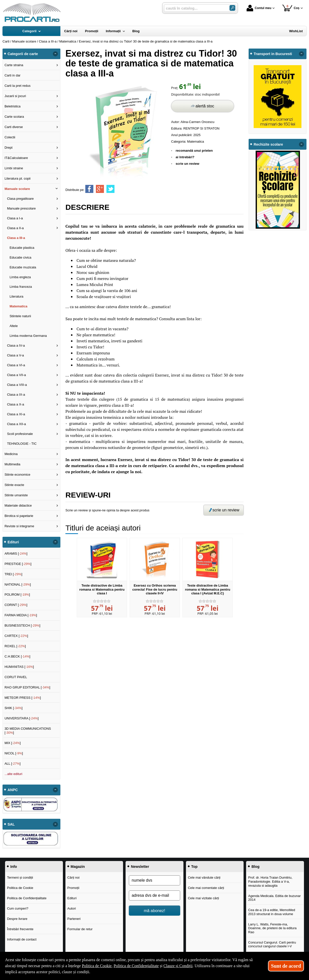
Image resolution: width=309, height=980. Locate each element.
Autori (71, 908)
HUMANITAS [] (19, 667)
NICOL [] (14, 753)
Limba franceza (21, 287)
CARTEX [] (16, 636)
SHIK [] (14, 708)
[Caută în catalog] (232, 8)
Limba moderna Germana (28, 336)
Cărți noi (73, 877)
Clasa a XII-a (16, 424)
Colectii (10, 137)
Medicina (11, 454)
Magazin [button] (78, 867)
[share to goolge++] (100, 189)
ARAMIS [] (16, 554)
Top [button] (194, 867)
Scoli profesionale (20, 434)
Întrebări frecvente (20, 929)
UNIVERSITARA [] (22, 718)
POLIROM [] (17, 595)
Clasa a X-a (16, 404)
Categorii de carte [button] (23, 54)
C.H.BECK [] (17, 656)
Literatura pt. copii (17, 178)
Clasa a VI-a (16, 365)
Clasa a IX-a (16, 395)
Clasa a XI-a (16, 414)
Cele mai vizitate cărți (204, 898)
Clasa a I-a (15, 218)
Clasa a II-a (15, 228)
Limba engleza (20, 277)
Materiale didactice (18, 505)
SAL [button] (11, 824)
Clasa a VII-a (16, 375)
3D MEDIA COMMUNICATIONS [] (28, 731)
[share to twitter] (110, 189)
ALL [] (13, 764)
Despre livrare (17, 919)
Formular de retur (80, 929)
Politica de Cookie (20, 888)
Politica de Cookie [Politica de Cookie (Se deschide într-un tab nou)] (97, 966)
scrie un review (187, 164)
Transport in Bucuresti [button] (273, 54)
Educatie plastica (22, 248)
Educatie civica (21, 257)
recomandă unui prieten (194, 151)
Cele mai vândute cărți (204, 877)
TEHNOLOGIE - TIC (22, 444)
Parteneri (74, 919)
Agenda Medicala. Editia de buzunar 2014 (274, 898)
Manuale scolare (17, 189)
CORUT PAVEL (16, 677)
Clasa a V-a (15, 355)
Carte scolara (14, 117)
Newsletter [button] (140, 867)
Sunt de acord (286, 966)
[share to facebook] (89, 189)
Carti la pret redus (17, 86)
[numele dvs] (154, 880)
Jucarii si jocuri (15, 96)
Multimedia (12, 464)
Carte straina (14, 65)
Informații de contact (22, 939)
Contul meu (259, 8)
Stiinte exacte (14, 485)
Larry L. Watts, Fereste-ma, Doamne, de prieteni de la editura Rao (272, 928)
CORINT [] (16, 605)
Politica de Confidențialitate (27, 898)
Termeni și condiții (20, 877)
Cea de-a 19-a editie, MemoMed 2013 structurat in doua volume (272, 912)
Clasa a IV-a (16, 345)
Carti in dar (13, 75)
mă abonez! (155, 911)
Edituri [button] (13, 542)
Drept (9, 148)
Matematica (196, 141)
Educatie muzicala (23, 267)
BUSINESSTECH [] (22, 625)
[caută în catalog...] (195, 8)
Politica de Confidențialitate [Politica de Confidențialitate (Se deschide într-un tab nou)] (136, 966)
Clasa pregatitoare (20, 199)
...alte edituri (13, 774)
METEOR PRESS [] (23, 698)
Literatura (16, 296)
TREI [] (13, 574)
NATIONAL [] (18, 584)
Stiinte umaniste (16, 495)
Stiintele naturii (20, 316)
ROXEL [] (15, 646)
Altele (14, 326)
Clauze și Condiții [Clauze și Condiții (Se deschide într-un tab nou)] (178, 966)
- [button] (55, 54)
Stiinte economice (17, 475)
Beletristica (13, 106)
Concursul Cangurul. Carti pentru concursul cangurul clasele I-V (272, 944)
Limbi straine (14, 168)
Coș (291, 8)
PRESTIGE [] (18, 564)
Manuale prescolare (21, 208)
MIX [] (13, 743)
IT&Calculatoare (16, 158)
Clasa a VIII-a (17, 385)
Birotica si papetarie (19, 516)
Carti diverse (14, 127)
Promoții (73, 888)
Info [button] (14, 867)
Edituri (72, 898)
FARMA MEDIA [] (21, 615)
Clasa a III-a (16, 238)
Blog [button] (255, 867)
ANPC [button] (13, 790)
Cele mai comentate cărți (206, 888)
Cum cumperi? (18, 908)
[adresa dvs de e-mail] (154, 895)
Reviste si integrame (19, 526)
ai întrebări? (185, 157)
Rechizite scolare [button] (268, 144)
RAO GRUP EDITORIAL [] (27, 687)
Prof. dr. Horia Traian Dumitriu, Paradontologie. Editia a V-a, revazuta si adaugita (270, 881)
